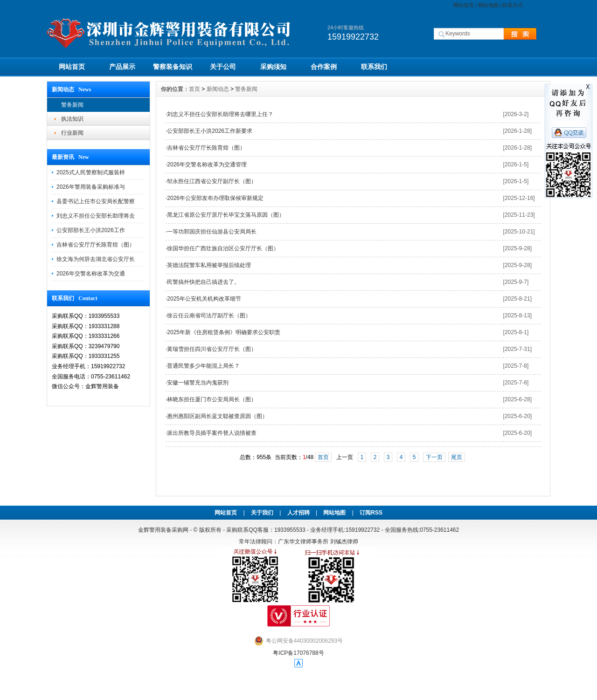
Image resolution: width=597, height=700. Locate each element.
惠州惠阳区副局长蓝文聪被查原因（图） (217, 416)
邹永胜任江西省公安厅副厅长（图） (212, 181)
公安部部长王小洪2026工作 (91, 230)
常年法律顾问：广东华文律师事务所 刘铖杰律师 (298, 542)
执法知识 (72, 119)
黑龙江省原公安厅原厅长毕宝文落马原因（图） (226, 215)
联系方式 (513, 5)
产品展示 (122, 67)
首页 (194, 89)
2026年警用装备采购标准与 (91, 187)
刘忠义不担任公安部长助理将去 (96, 216)
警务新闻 (72, 105)
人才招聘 (298, 513)
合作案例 (324, 67)
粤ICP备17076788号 (298, 653)
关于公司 (223, 67)
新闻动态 (218, 89)
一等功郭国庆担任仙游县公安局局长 (212, 232)
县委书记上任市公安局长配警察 (96, 201)
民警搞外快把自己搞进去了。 (203, 282)
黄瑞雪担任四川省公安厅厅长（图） (212, 349)
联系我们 (374, 67)
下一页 (434, 457)
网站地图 (488, 5)
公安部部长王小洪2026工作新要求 (210, 131)
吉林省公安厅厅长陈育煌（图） (96, 245)
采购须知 (273, 67)
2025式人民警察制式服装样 (91, 172)
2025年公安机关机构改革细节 (204, 299)
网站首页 (464, 5)
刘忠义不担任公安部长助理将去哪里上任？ (220, 114)
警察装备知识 (173, 67)
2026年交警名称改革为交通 (91, 274)
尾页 (457, 457)
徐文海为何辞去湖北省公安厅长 (96, 259)
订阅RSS (371, 513)
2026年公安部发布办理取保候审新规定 (215, 198)
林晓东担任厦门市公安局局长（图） (212, 399)
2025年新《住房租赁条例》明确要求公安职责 (224, 332)
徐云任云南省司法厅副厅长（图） (209, 316)
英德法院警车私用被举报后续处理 (209, 265)
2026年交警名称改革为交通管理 (207, 165)
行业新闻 (72, 133)
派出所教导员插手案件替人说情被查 (212, 433)
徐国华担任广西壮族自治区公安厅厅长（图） (223, 248)
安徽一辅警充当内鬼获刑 (198, 383)
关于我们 (262, 513)
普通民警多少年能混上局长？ (203, 366)
